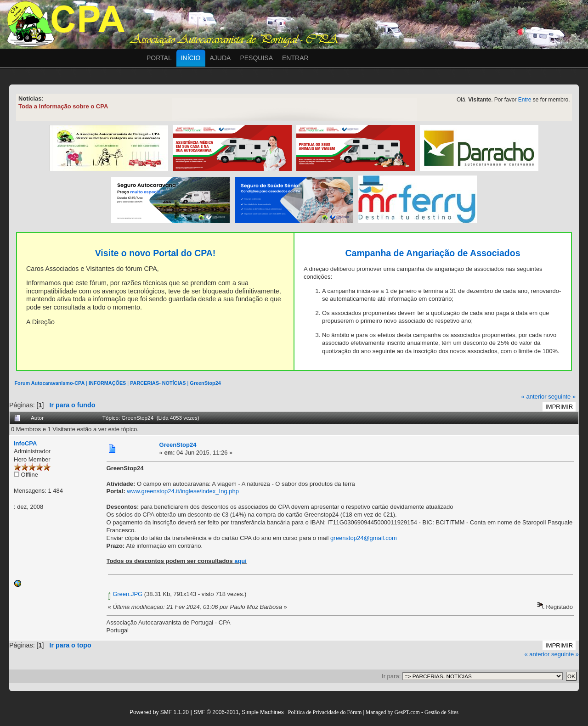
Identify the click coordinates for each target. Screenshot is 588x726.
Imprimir (559, 407)
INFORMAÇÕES (107, 383)
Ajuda (220, 58)
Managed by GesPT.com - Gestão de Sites (412, 712)
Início (191, 58)
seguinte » (562, 397)
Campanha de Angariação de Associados (433, 253)
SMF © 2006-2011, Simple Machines (238, 712)
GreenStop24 (205, 383)
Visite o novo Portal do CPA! (155, 253)
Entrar (295, 58)
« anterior (534, 397)
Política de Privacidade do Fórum (325, 712)
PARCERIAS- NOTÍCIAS (158, 383)
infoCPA (25, 443)
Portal (159, 58)
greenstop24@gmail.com (364, 538)
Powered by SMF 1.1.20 (159, 712)
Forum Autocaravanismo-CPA (49, 383)
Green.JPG (125, 594)
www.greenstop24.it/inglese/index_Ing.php (183, 491)
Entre (525, 100)
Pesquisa (256, 58)
